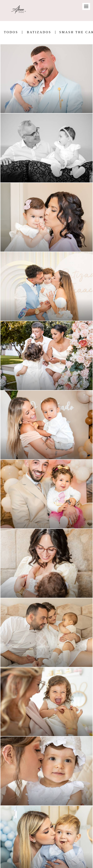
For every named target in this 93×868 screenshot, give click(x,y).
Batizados (39, 32)
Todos (11, 32)
